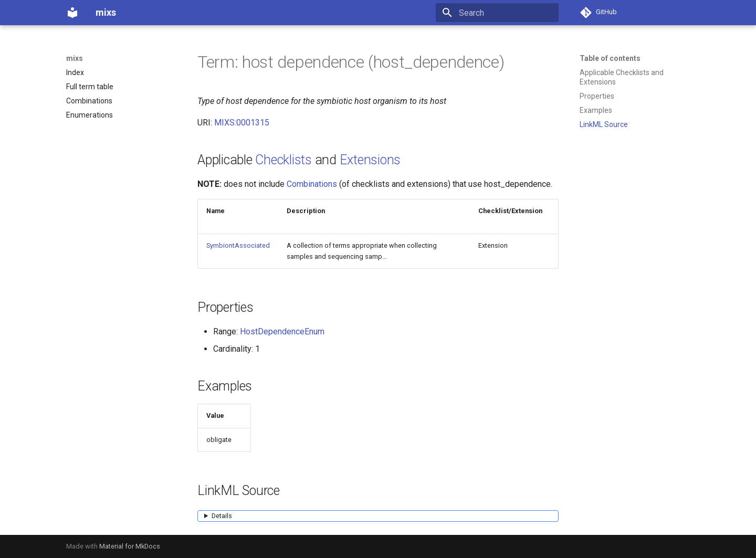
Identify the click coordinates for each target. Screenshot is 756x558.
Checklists (283, 160)
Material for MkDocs (130, 546)
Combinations (312, 184)
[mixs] (72, 13)
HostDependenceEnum (282, 331)
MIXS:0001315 (242, 123)
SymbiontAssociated (238, 245)
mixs (75, 58)
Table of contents (610, 58)
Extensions (370, 160)
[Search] (497, 13)
